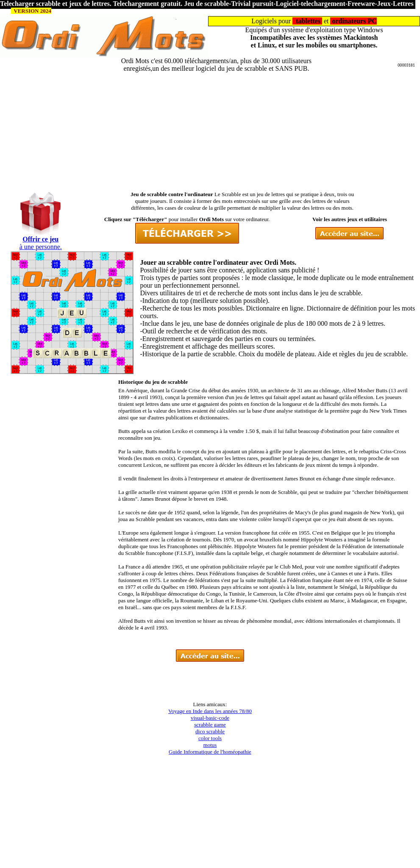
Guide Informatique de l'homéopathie (210, 752)
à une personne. (41, 247)
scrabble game (210, 725)
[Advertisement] (210, 132)
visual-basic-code (210, 718)
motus (210, 745)
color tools (210, 738)
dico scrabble (210, 731)
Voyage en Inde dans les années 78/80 (210, 711)
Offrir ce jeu (40, 239)
